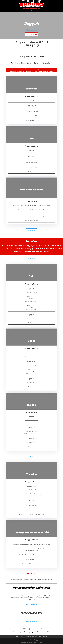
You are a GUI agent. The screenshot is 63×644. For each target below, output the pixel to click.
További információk (31, 622)
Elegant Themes (28, 642)
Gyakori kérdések (31, 604)
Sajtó (40, 636)
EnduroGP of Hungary (19, 636)
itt (40, 434)
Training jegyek (32, 34)
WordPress (39, 642)
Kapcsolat (45, 636)
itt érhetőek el (26, 63)
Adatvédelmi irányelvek (31, 636)
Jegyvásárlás (32, 29)
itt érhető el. (40, 629)
